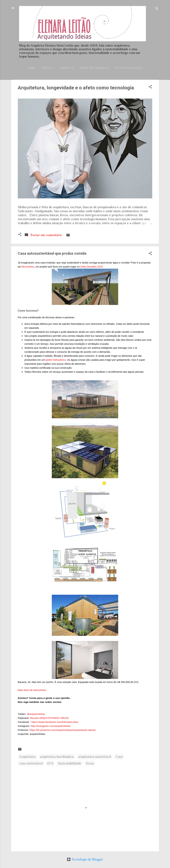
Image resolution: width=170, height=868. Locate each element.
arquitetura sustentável (95, 757)
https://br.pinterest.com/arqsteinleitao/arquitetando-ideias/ (63, 730)
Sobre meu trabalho (94, 68)
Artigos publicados (129, 68)
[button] (150, 87)
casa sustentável (31, 763)
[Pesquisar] (157, 9)
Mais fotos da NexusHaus (32, 690)
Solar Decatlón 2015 (92, 267)
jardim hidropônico (56, 360)
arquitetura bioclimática (57, 757)
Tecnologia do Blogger (85, 859)
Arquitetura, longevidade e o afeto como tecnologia (76, 88)
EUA (50, 763)
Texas (90, 763)
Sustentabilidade (70, 763)
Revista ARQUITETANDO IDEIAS (49, 718)
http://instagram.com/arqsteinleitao (51, 726)
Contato (47, 68)
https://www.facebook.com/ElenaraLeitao (55, 722)
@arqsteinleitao (36, 714)
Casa (119, 757)
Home (31, 68)
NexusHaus (28, 267)
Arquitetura (27, 757)
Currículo (67, 68)
